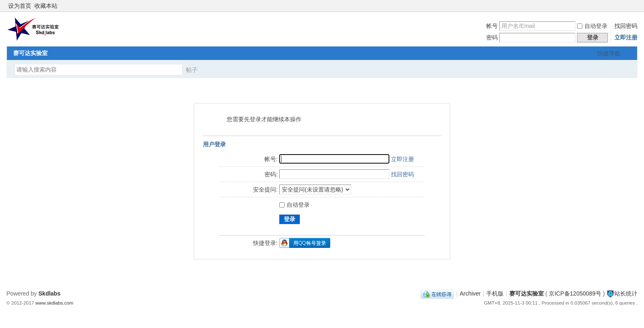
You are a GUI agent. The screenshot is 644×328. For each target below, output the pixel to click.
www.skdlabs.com (54, 303)
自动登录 (592, 26)
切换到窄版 (633, 6)
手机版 (495, 293)
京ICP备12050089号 (575, 293)
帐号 (492, 26)
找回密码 (626, 26)
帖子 (192, 70)
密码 (492, 37)
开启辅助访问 (626, 6)
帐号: (271, 159)
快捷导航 (609, 53)
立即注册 (626, 37)
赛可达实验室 (30, 53)
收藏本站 (46, 6)
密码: (271, 174)
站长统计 (626, 293)
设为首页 (20, 6)
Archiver (470, 293)
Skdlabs (50, 293)
